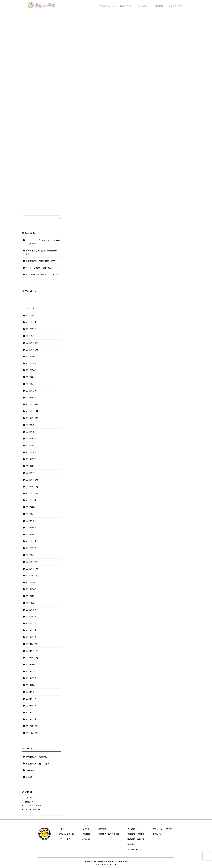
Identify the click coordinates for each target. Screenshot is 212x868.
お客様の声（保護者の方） (39, 757)
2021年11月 (32, 651)
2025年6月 (31, 370)
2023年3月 (31, 541)
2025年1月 (31, 398)
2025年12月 (32, 343)
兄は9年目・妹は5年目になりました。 (43, 275)
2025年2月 (31, 391)
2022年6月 (31, 603)
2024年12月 (32, 404)
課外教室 (131, 844)
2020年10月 (32, 733)
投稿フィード (31, 802)
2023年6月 (31, 521)
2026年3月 (31, 322)
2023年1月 (31, 555)
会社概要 (159, 6)
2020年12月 (32, 726)
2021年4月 (31, 699)
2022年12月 (32, 562)
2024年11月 (32, 411)
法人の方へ (144, 6)
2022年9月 (31, 582)
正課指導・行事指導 (136, 834)
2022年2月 (31, 630)
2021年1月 (31, 719)
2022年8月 (31, 589)
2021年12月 (32, 644)
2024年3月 (31, 459)
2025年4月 (31, 377)
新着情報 (30, 771)
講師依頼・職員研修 (136, 839)
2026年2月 (31, 329)
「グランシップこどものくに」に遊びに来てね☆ (43, 242)
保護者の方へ (127, 6)
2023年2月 (31, 548)
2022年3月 (31, 623)
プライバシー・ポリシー (163, 829)
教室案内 (102, 829)
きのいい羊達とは (106, 6)
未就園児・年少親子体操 (109, 834)
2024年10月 (32, 418)
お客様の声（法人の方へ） (39, 764)
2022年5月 (31, 610)
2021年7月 (31, 678)
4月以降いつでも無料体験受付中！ (42, 261)
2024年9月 (31, 425)
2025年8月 (31, 363)
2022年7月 (31, 596)
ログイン (29, 798)
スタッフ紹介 (65, 839)
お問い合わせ (175, 6)
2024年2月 (31, 466)
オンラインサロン (135, 850)
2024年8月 (31, 432)
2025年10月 (32, 350)
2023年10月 (32, 493)
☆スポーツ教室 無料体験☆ (39, 268)
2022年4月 (31, 617)
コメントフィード (33, 806)
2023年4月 (31, 535)
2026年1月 (31, 336)
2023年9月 (31, 500)
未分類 (29, 777)
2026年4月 (31, 316)
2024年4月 (31, 452)
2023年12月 (32, 480)
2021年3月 (31, 706)
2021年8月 (31, 671)
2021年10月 (32, 658)
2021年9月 (31, 665)
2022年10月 (32, 576)
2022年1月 (31, 637)
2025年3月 (31, 384)
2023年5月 (31, 528)
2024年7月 (31, 439)
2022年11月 (32, 569)
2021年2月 (31, 712)
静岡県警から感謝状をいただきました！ (42, 252)
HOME (62, 829)
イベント (86, 829)
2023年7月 (31, 514)
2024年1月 (31, 473)
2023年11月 (32, 487)
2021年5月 (31, 692)
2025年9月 (31, 357)
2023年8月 (31, 507)
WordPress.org (33, 809)
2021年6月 (31, 685)
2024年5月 (31, 446)
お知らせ (86, 839)
